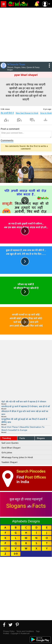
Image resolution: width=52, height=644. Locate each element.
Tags (38, 631)
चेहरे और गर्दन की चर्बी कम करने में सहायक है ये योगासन (24, 402)
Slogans (41, 438)
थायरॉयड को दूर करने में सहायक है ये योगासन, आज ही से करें (26, 406)
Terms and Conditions (25, 631)
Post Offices (35, 477)
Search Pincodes (31, 471)
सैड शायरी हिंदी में (7, 113)
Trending (7, 438)
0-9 (16, 554)
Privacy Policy (9, 631)
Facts (22, 438)
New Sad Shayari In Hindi (27, 113)
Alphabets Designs (26, 521)
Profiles (6, 633)
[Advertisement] (26, 34)
